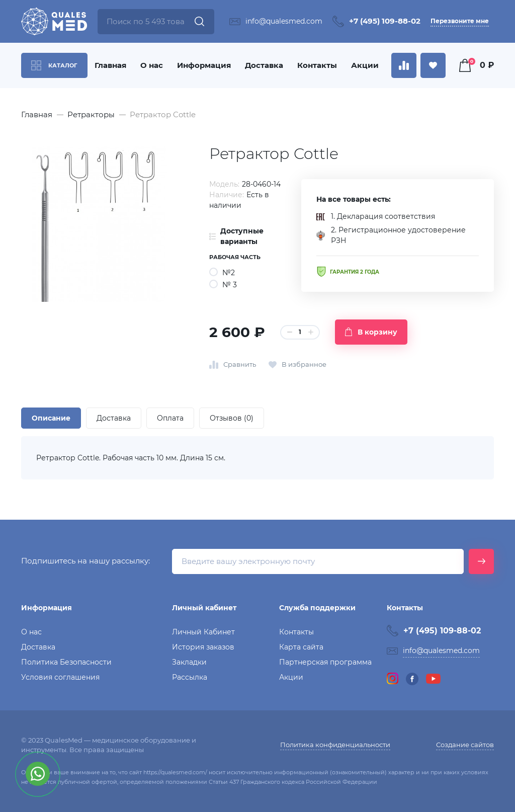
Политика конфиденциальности (335, 745)
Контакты (317, 65)
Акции (365, 65)
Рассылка (190, 677)
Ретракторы (91, 114)
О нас (152, 65)
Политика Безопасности (66, 662)
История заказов (203, 647)
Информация (204, 65)
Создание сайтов (465, 745)
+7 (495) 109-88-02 (385, 21)
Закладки (189, 662)
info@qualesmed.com (284, 21)
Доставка (264, 65)
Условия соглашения (60, 677)
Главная (110, 65)
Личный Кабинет (203, 632)
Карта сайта (301, 647)
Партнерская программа (325, 662)
